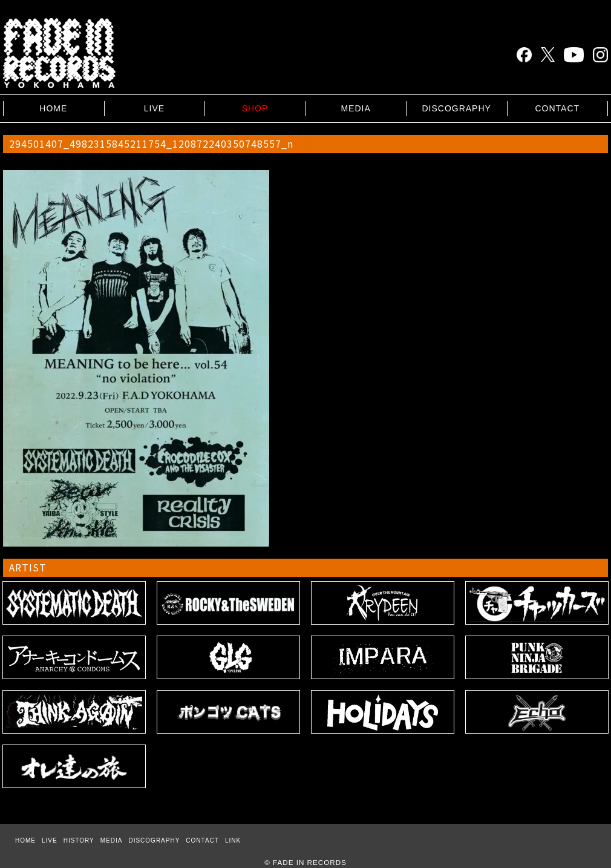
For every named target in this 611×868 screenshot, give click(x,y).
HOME (53, 108)
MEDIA (355, 108)
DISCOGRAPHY (456, 108)
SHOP (255, 108)
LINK (233, 840)
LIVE (154, 108)
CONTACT (557, 108)
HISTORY (79, 840)
